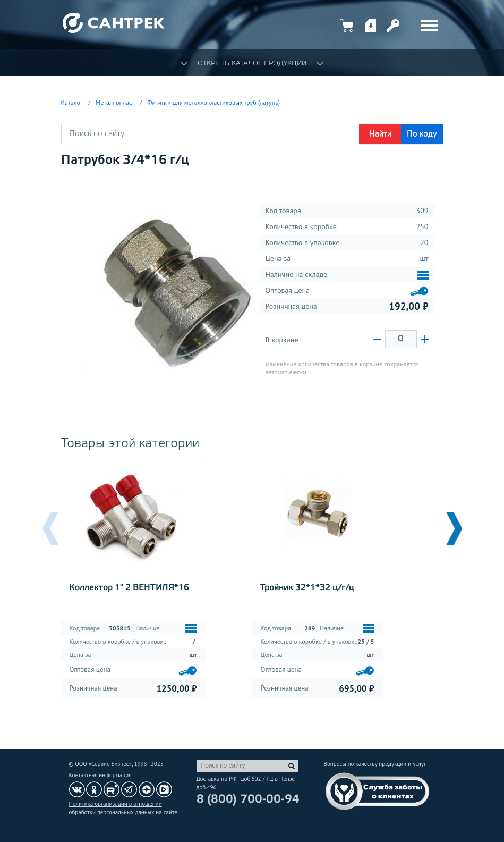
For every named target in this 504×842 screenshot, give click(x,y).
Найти (380, 134)
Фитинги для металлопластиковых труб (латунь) (213, 102)
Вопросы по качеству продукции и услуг (375, 764)
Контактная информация (100, 775)
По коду (422, 134)
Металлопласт (115, 102)
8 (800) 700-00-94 (248, 799)
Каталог (72, 102)
